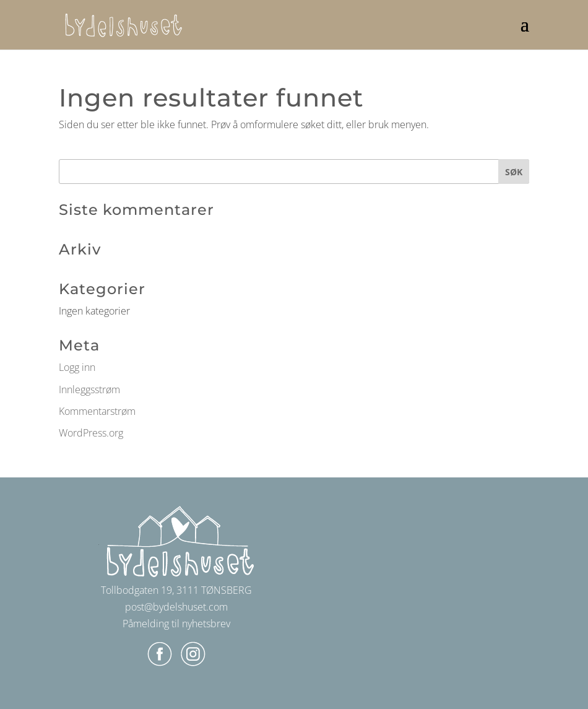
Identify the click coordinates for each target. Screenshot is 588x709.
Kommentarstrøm (97, 411)
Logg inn (77, 367)
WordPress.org (91, 433)
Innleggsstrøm (89, 389)
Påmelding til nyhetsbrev (176, 624)
